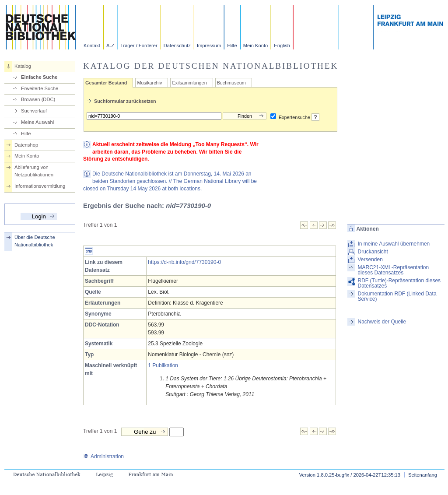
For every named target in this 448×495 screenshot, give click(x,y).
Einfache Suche (39, 77)
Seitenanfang (423, 475)
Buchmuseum (231, 83)
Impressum (209, 46)
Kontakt (92, 46)
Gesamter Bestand (106, 83)
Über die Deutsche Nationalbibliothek (35, 241)
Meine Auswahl (37, 122)
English (282, 46)
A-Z (110, 46)
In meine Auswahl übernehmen (394, 244)
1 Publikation (163, 365)
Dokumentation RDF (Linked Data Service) (397, 296)
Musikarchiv (149, 83)
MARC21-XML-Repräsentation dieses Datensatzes (393, 270)
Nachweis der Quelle (382, 322)
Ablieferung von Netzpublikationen (34, 171)
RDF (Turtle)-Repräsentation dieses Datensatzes (399, 283)
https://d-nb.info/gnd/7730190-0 (184, 262)
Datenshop (26, 145)
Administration (103, 456)
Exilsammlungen (189, 83)
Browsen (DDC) (38, 99)
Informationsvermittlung (40, 186)
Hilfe (232, 46)
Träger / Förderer (139, 46)
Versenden (370, 260)
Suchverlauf (34, 111)
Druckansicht (373, 252)
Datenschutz (177, 46)
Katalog (23, 66)
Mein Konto (256, 46)
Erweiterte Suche (40, 88)
